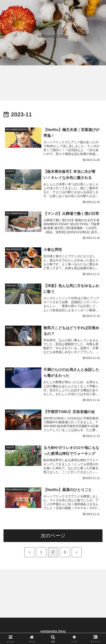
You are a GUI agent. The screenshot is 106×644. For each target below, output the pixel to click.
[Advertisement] (35, 80)
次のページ (53, 536)
